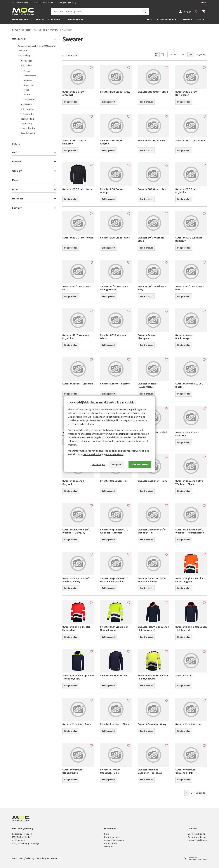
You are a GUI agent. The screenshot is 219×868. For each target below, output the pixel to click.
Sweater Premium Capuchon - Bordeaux (150, 771)
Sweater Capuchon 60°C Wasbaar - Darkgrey (76, 531)
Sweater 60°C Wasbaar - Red (189, 288)
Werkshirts (26, 105)
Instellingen (99, 464)
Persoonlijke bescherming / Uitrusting (36, 46)
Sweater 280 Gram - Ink (151, 140)
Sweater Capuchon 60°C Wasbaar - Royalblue (114, 580)
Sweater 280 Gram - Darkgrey (74, 142)
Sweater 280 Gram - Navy (77, 189)
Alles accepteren (140, 464)
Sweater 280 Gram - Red (152, 189)
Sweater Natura (184, 675)
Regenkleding (27, 119)
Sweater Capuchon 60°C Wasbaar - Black (189, 482)
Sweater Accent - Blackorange (185, 337)
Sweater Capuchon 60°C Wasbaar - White (152, 580)
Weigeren (117, 464)
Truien (27, 90)
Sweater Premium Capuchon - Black (110, 771)
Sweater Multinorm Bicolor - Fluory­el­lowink (153, 677)
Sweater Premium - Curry (152, 724)
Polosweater (30, 76)
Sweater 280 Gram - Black (153, 92)
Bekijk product (71, 102)
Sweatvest (29, 85)
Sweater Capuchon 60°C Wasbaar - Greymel (114, 531)
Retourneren (110, 843)
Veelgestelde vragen (114, 840)
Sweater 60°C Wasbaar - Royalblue (76, 337)
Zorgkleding (26, 124)
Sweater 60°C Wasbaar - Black (152, 239)
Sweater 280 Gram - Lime (190, 140)
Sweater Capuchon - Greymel (74, 482)
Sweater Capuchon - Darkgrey (187, 434)
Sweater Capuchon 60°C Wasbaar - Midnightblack (190, 531)
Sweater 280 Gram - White (78, 238)
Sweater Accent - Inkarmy (115, 384)
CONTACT (202, 20)
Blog (106, 834)
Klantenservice (112, 837)
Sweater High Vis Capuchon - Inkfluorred (191, 628)
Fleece (27, 71)
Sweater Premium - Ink (188, 724)
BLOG (150, 20)
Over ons (109, 847)
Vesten (27, 95)
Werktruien (54, 30)
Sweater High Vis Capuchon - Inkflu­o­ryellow (78, 677)
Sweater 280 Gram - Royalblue (187, 191)
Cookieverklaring (92, 454)
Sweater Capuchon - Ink (114, 481)
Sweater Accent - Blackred (78, 384)
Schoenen (22, 51)
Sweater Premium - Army (77, 724)
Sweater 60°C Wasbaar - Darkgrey (189, 239)
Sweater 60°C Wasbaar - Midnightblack (114, 288)
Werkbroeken (27, 109)
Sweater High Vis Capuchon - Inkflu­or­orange (153, 628)
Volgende (200, 54)
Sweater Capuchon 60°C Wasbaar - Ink (152, 531)
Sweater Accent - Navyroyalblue (148, 385)
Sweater (28, 80)
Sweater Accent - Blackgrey (148, 337)
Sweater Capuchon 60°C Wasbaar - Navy (76, 580)
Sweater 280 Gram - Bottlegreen (187, 93)
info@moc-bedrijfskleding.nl (26, 843)
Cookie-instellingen (197, 840)
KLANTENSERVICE (167, 20)
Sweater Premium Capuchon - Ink (185, 771)
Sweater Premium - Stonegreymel (73, 771)
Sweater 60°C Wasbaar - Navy (152, 288)
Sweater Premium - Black (114, 724)
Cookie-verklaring (196, 834)
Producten (25, 30)
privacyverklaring (115, 454)
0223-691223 (19, 840)
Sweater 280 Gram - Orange (112, 191)
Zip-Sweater (29, 99)
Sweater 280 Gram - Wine (115, 238)
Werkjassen (26, 61)
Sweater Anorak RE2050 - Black (190, 385)
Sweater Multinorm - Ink (114, 675)
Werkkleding (40, 30)
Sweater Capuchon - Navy (152, 481)
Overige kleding (28, 133)
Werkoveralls (27, 114)
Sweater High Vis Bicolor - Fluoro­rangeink (190, 580)
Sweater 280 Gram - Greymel (112, 142)
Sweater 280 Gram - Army (115, 92)
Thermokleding (28, 128)
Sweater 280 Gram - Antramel (74, 93)
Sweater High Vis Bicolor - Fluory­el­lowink (115, 628)
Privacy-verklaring (197, 837)
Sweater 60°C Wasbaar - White (114, 337)
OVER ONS (186, 20)
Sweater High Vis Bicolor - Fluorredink (77, 628)
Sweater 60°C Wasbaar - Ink (76, 288)
